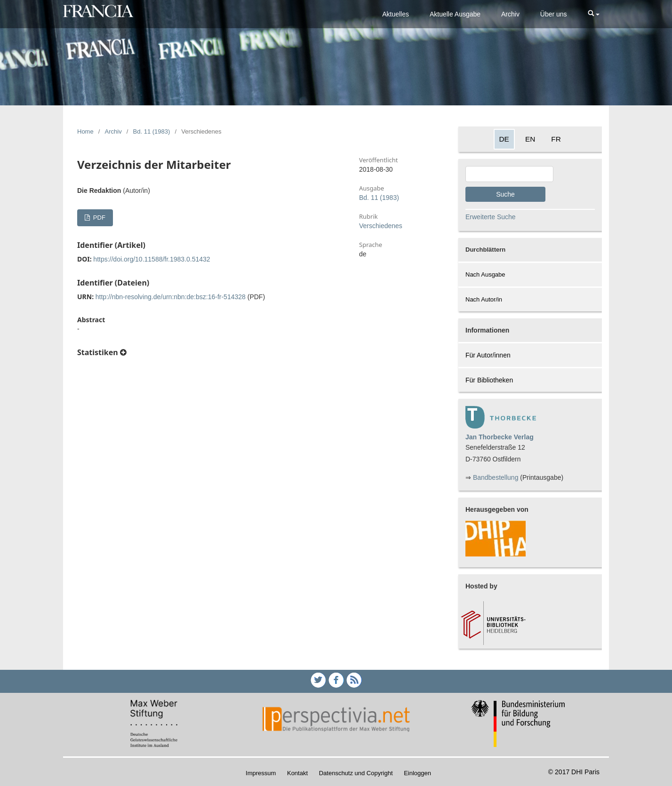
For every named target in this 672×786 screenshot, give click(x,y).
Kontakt (297, 773)
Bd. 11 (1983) (152, 131)
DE (504, 139)
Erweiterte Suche (491, 217)
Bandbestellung (496, 477)
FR (556, 139)
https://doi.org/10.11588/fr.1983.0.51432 (152, 259)
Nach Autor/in (484, 299)
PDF (98, 218)
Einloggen (417, 773)
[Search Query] (509, 174)
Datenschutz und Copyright (356, 773)
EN (530, 139)
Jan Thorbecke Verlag (500, 437)
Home (85, 131)
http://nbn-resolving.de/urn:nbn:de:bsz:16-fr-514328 (171, 297)
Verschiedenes (381, 226)
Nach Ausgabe (485, 274)
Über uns (554, 14)
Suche (505, 194)
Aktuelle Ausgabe (455, 14)
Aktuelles (396, 14)
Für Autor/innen (488, 355)
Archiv (510, 14)
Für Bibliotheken (489, 380)
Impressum (261, 773)
